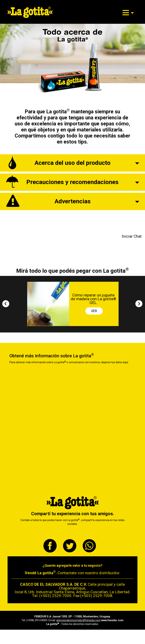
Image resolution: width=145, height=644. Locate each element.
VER (94, 311)
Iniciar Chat (132, 236)
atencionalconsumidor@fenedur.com (78, 620)
